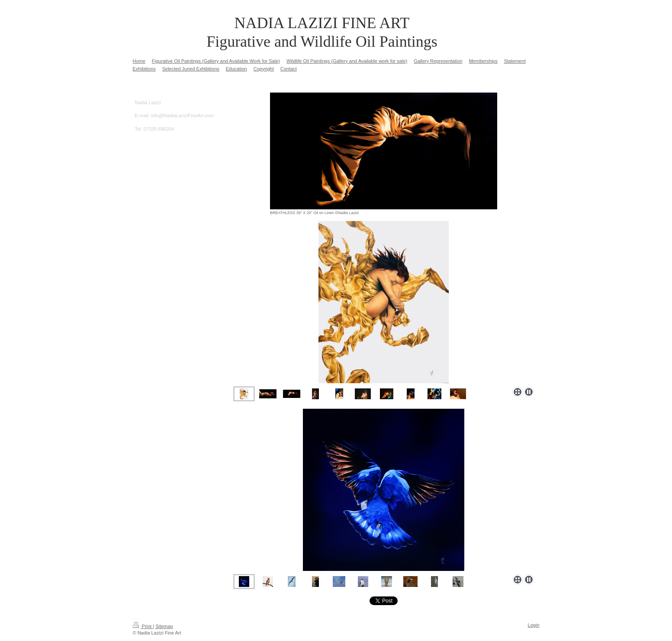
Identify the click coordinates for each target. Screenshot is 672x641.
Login (534, 625)
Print (143, 626)
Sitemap (164, 626)
